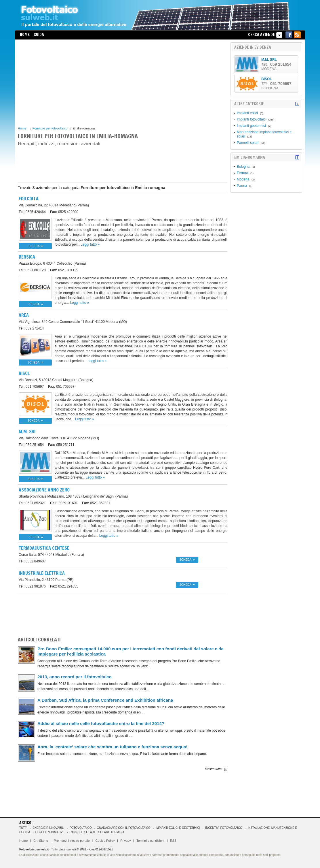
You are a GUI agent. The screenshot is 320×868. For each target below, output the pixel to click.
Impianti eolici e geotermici (178, 828)
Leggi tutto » (90, 244)
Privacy (125, 841)
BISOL (24, 373)
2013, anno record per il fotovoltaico (75, 677)
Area (24, 315)
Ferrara (242, 173)
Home (25, 35)
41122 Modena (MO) (59, 438)
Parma (242, 186)
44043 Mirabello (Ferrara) (51, 555)
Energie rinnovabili (48, 828)
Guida (39, 35)
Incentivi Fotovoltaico (224, 828)
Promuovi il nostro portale (72, 841)
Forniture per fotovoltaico (50, 128)
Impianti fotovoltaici (252, 119)
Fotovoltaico (81, 828)
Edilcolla (29, 199)
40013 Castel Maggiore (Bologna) (56, 380)
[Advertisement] (123, 83)
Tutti (23, 828)
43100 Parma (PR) (46, 580)
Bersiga (27, 257)
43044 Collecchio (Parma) (52, 263)
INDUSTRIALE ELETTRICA (42, 573)
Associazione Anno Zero (44, 490)
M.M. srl (27, 432)
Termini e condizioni (150, 841)
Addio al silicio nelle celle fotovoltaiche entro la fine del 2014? (101, 723)
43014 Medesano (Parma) (54, 205)
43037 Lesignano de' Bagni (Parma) (73, 496)
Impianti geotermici (251, 126)
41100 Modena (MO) (73, 322)
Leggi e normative (50, 832)
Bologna (243, 167)
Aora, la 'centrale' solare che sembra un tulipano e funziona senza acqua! (112, 747)
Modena (243, 179)
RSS (173, 841)
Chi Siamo (41, 841)
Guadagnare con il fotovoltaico (123, 828)
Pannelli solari (248, 143)
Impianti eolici (247, 113)
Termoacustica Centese (44, 548)
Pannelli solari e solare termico (97, 832)
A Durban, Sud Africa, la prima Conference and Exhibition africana (105, 700)
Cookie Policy (105, 841)
